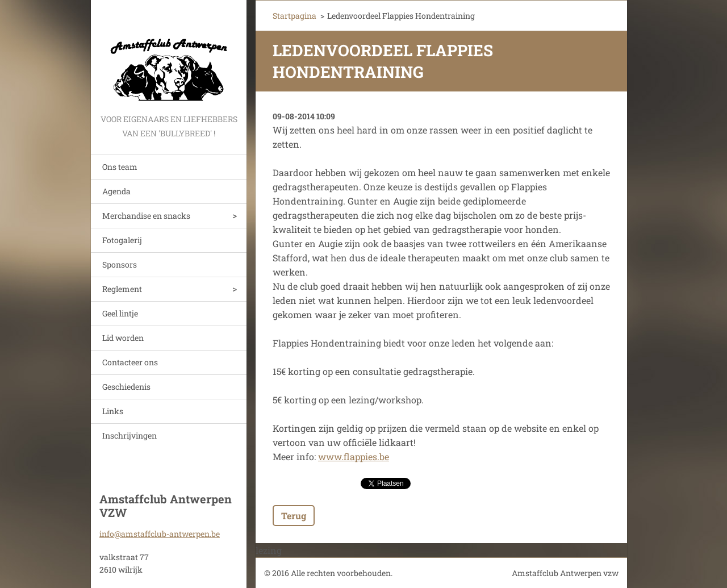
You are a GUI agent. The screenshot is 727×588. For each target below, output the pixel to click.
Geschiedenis (126, 387)
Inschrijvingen (129, 435)
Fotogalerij (122, 240)
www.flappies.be (354, 456)
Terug (294, 516)
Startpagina (294, 16)
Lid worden (123, 338)
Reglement (122, 289)
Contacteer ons (130, 362)
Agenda (116, 191)
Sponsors (120, 264)
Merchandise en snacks (146, 216)
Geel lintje (120, 313)
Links (113, 411)
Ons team (120, 167)
